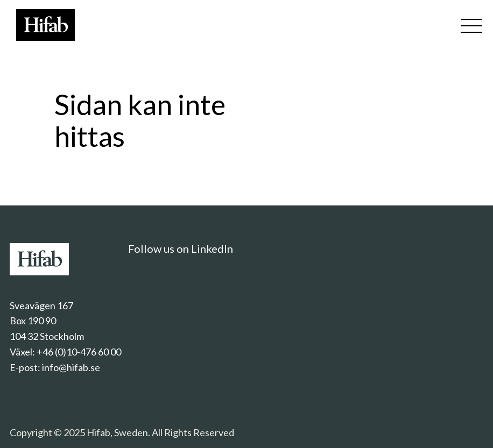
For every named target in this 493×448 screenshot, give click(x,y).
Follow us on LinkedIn (181, 248)
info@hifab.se (71, 367)
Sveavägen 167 (41, 305)
